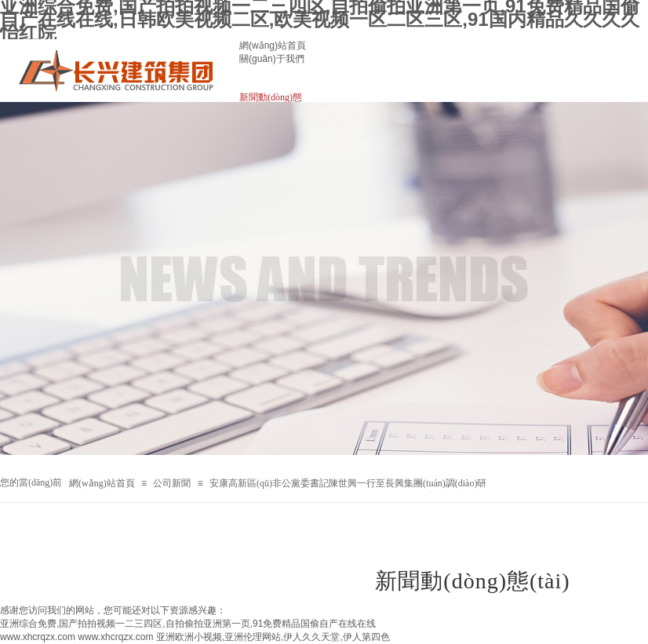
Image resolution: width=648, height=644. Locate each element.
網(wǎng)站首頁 (273, 45)
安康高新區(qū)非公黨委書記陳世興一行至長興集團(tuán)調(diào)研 (348, 483)
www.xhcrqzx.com (38, 637)
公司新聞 (172, 483)
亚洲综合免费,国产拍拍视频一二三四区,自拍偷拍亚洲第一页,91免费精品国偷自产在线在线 (188, 624)
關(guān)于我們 (272, 59)
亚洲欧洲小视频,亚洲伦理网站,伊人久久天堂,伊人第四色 (273, 637)
